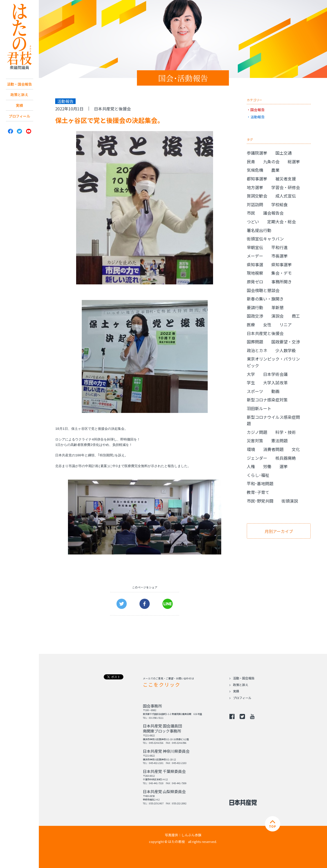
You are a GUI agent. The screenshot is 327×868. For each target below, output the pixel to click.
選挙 (284, 466)
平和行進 (279, 247)
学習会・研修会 (286, 187)
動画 (275, 391)
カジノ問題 (257, 432)
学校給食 (279, 204)
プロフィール (19, 125)
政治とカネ (257, 350)
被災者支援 (286, 179)
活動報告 (258, 117)
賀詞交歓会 (257, 196)
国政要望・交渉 (286, 342)
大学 (251, 374)
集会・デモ (282, 273)
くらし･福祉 (258, 475)
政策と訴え (19, 102)
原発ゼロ (255, 282)
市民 (251, 213)
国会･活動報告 (183, 78)
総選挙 (294, 161)
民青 (251, 161)
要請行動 (255, 307)
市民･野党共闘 (260, 501)
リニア (286, 325)
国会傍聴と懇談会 (263, 290)
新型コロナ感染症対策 (267, 400)
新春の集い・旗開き (265, 299)
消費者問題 (273, 449)
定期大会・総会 (282, 222)
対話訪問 (255, 204)
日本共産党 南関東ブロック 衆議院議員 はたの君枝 (20, 37)
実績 (19, 114)
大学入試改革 (275, 383)
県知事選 (255, 264)
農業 (275, 170)
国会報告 (258, 110)
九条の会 (271, 161)
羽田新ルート (259, 408)
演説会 (277, 316)
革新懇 (277, 307)
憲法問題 (279, 441)
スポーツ (255, 391)
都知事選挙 (257, 179)
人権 (251, 466)
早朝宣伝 (255, 247)
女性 (267, 325)
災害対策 (255, 441)
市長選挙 (279, 256)
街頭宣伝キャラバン (265, 239)
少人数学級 (286, 350)
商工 (296, 316)
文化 (296, 449)
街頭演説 (290, 501)
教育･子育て (258, 492)
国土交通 (284, 153)
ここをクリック (161, 684)
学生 (251, 383)
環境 (251, 449)
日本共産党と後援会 (112, 109)
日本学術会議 (275, 374)
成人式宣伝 (286, 196)
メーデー (255, 256)
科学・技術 (286, 432)
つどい (253, 222)
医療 (251, 325)
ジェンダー (257, 458)
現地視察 (255, 273)
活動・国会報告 (19, 88)
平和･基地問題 (260, 483)
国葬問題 (255, 342)
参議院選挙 (257, 153)
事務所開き (282, 282)
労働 (267, 466)
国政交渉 (255, 316)
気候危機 (255, 170)
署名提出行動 (259, 230)
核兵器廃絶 (286, 458)
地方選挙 (255, 187)
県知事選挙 (282, 264)
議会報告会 (273, 213)
